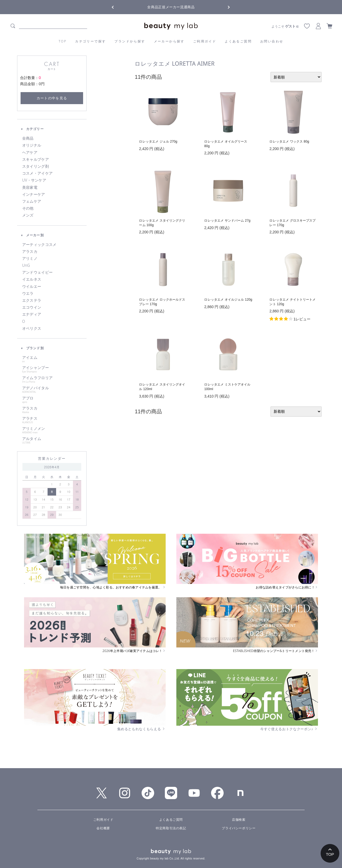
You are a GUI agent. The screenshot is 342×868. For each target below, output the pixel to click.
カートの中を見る (52, 98)
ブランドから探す (130, 41)
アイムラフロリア (52, 379)
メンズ (28, 215)
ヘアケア (30, 152)
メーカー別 (32, 235)
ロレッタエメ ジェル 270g (158, 142)
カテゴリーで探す (90, 41)
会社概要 (103, 828)
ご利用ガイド (205, 41)
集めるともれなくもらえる (142, 729)
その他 (28, 208)
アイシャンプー (52, 369)
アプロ (52, 400)
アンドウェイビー (37, 272)
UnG (26, 265)
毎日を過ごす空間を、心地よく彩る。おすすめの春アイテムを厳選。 (113, 587)
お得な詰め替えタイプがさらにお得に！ (287, 587)
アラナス (52, 420)
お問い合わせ (272, 41)
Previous (118, 7)
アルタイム (52, 440)
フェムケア (32, 201)
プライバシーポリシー (239, 828)
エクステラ (32, 300)
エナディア (32, 314)
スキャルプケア (36, 159)
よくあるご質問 (238, 41)
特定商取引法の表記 (171, 828)
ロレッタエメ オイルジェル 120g (228, 300)
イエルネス (32, 279)
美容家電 (30, 187)
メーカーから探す (169, 41)
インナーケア (34, 194)
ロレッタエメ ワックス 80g (289, 142)
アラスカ (30, 252)
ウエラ (28, 293)
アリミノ (30, 258)
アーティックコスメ (39, 245)
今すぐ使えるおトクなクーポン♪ (289, 729)
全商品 (28, 138)
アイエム (52, 359)
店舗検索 (239, 820)
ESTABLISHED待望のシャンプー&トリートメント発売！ (275, 651)
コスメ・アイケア (37, 173)
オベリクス (32, 328)
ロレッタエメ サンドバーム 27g (227, 221)
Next (224, 7)
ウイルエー (32, 286)
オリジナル (32, 145)
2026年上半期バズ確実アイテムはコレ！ (134, 651)
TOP (63, 41)
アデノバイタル (52, 390)
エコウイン (32, 307)
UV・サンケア (34, 180)
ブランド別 (32, 348)
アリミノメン (52, 430)
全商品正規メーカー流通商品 (171, 7)
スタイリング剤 (36, 166)
